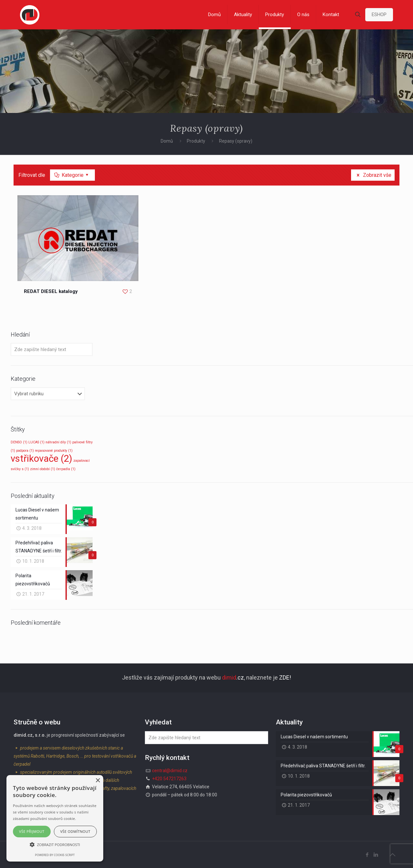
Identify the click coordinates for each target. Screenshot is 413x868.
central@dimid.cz (170, 771)
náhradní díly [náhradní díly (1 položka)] (58, 442)
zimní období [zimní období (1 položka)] (43, 469)
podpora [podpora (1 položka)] (25, 451)
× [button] (98, 781)
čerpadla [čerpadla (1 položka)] (66, 469)
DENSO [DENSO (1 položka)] (19, 442)
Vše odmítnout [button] (75, 831)
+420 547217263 (169, 779)
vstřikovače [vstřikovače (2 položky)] (41, 459)
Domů (167, 141)
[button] (55, 845)
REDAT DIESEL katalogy (51, 291)
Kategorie (72, 175)
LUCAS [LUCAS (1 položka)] (36, 442)
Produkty (196, 141)
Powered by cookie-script (55, 855)
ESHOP (379, 15)
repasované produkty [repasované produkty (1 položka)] (54, 451)
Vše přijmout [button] (32, 831)
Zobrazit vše (373, 175)
